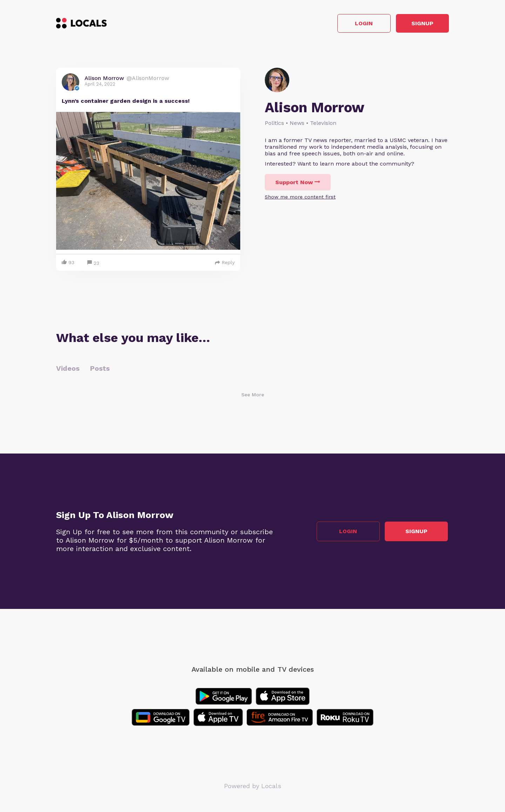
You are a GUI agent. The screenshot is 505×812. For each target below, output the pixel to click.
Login (349, 24)
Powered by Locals (253, 787)
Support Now (298, 183)
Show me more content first (300, 198)
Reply (225, 264)
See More (253, 396)
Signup (418, 24)
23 (93, 265)
